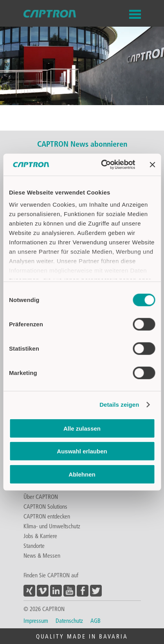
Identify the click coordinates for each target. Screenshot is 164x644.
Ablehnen (82, 474)
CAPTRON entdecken (47, 516)
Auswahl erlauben (82, 451)
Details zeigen (119, 405)
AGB (96, 620)
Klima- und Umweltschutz (52, 526)
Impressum (36, 620)
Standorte (34, 546)
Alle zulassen (82, 428)
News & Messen (42, 555)
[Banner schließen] (152, 165)
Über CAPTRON (41, 497)
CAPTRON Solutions (45, 506)
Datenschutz (69, 620)
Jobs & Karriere (40, 536)
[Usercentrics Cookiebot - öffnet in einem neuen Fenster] (102, 165)
